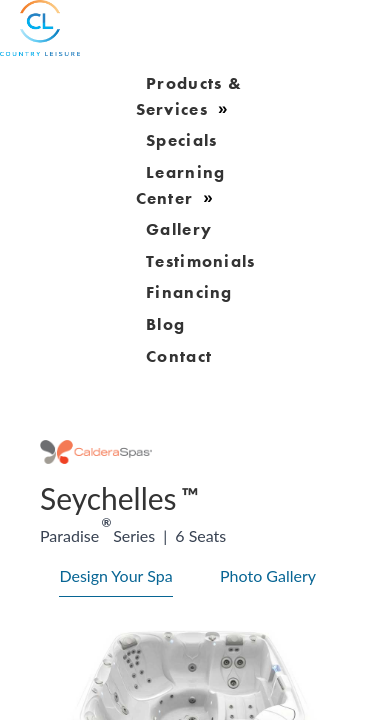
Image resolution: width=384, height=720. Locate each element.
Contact (179, 355)
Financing (189, 292)
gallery (179, 229)
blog (165, 323)
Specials (181, 140)
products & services (189, 96)
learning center (181, 185)
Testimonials (201, 260)
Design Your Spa (115, 575)
